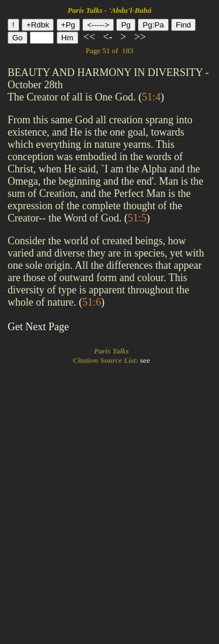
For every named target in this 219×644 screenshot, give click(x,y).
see (145, 360)
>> (139, 37)
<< (89, 37)
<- (108, 37)
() (151, 97)
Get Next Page (38, 327)
